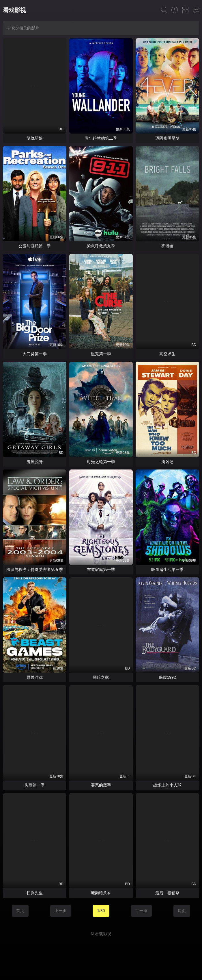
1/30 (101, 911)
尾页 (182, 911)
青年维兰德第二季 (101, 138)
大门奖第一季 (35, 354)
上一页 (61, 911)
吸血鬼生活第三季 (167, 569)
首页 (20, 911)
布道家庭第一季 (101, 569)
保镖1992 (167, 677)
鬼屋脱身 (35, 462)
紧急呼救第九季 (101, 246)
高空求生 (167, 354)
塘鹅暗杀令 (101, 893)
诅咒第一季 (101, 354)
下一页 (141, 911)
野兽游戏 (35, 677)
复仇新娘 (35, 138)
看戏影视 (14, 10)
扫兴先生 (35, 893)
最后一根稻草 (167, 893)
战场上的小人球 (167, 785)
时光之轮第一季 (101, 462)
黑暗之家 (101, 677)
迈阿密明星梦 (167, 138)
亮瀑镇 (167, 246)
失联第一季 (35, 785)
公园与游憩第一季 (35, 246)
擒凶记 (167, 462)
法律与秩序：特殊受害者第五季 (35, 569)
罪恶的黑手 (101, 785)
